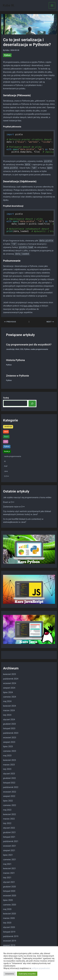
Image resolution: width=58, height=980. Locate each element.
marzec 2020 (9, 918)
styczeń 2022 (9, 828)
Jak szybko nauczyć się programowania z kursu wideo (27, 497)
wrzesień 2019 (10, 941)
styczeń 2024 (9, 720)
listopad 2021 (9, 837)
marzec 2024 (9, 710)
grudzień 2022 (9, 778)
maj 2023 (7, 756)
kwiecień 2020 (9, 914)
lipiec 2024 (8, 692)
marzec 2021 (9, 873)
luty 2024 (7, 715)
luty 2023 (7, 769)
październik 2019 (11, 936)
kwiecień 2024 (9, 706)
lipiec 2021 (8, 855)
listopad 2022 (9, 783)
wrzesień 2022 (10, 792)
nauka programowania (39, 349)
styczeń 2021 (9, 882)
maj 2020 (7, 909)
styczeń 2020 (9, 927)
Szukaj (6, 398)
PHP (6, 466)
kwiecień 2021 (9, 868)
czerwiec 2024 (10, 697)
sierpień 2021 (9, 850)
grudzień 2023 (9, 724)
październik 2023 (11, 733)
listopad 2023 (9, 728)
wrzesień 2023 (10, 738)
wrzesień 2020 (10, 896)
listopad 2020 (9, 891)
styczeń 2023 (9, 774)
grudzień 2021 (9, 832)
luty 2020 (7, 923)
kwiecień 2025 (9, 674)
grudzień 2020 (9, 887)
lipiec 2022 (8, 801)
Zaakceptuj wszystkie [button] (27, 974)
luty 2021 (7, 878)
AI (5, 461)
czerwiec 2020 (10, 905)
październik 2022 (11, 787)
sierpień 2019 (9, 945)
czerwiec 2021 (10, 860)
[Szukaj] (32, 404)
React (6, 437)
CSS (22, 349)
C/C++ (7, 476)
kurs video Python (31, 306)
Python (7, 55)
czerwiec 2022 (10, 805)
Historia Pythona (15, 360)
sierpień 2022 (9, 796)
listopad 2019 (9, 932)
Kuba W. (9, 5)
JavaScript (10, 349)
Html (17, 349)
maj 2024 (7, 701)
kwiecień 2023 (9, 760)
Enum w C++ (9, 502)
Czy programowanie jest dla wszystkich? (29, 345)
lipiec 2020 (8, 900)
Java (6, 471)
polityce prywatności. (41, 968)
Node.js (7, 451)
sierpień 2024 (9, 688)
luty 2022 (7, 823)
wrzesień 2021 (10, 846)
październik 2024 (11, 679)
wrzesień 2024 (10, 683)
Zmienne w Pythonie (17, 376)
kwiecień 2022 (9, 814)
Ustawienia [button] (10, 974)
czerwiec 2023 (10, 751)
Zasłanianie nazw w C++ (14, 507)
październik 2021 (11, 841)
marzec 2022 (9, 819)
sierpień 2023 (9, 742)
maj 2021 (7, 864)
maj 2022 (7, 810)
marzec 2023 (9, 765)
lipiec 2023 (8, 746)
